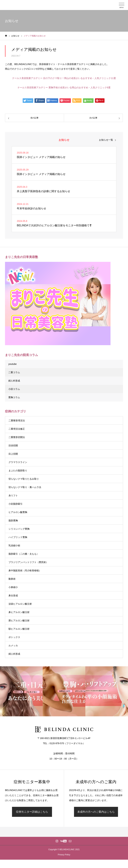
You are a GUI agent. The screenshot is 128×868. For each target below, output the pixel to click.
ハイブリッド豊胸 (18, 537)
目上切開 (13, 454)
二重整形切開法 (17, 437)
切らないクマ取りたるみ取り (24, 479)
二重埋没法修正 (17, 429)
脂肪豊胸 (13, 520)
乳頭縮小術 (14, 545)
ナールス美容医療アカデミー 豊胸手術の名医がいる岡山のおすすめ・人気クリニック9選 (64, 87)
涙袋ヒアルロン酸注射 (20, 604)
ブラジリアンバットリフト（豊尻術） (28, 562)
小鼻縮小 (13, 587)
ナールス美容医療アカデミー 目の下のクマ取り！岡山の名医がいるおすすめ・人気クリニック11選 (64, 78)
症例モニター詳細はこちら (32, 812)
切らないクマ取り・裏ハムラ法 (25, 487)
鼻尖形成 (13, 595)
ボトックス (14, 637)
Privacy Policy (64, 855)
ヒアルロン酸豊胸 (18, 512)
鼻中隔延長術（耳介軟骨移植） (25, 570)
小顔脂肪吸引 (15, 504)
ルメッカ (13, 645)
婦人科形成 (14, 381)
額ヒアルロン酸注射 (19, 629)
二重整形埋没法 (17, 420)
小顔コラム (14, 389)
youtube (12, 364)
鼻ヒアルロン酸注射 (19, 612)
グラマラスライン (18, 462)
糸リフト (13, 495)
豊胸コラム (14, 397)
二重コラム (14, 372)
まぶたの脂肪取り (18, 470)
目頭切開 (13, 445)
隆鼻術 (12, 579)
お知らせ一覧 (106, 140)
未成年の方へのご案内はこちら (96, 812)
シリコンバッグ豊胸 (19, 529)
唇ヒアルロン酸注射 (19, 620)
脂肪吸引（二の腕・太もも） (24, 554)
